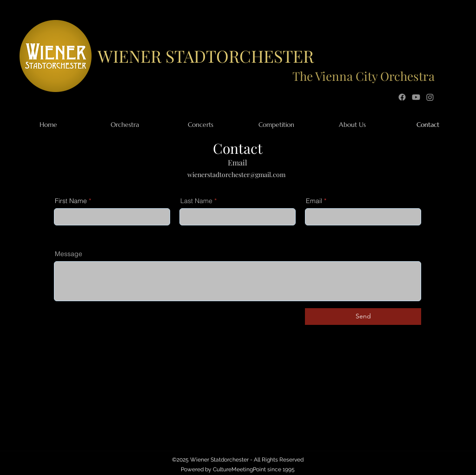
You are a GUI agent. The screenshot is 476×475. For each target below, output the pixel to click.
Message (69, 254)
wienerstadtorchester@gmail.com (236, 175)
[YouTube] (416, 97)
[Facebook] (402, 97)
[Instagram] (430, 97)
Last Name (196, 201)
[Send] (363, 317)
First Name (71, 201)
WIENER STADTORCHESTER (206, 56)
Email (314, 201)
